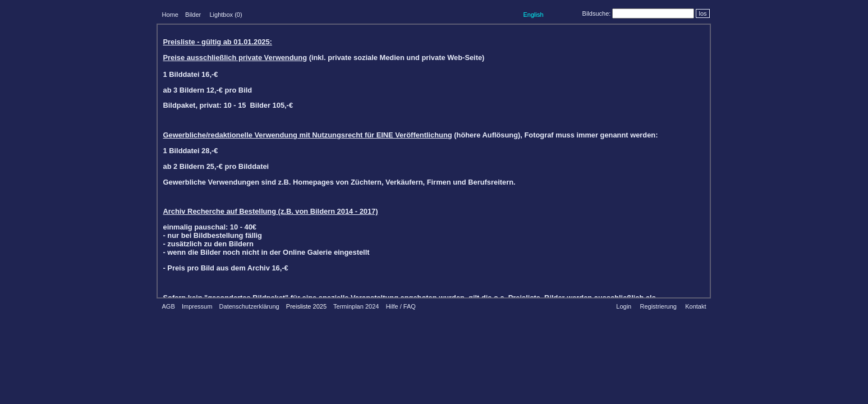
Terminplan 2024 (356, 306)
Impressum (197, 306)
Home (170, 15)
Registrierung (658, 306)
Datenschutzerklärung (249, 306)
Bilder (193, 15)
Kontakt (695, 306)
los (702, 13)
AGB (169, 306)
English (533, 15)
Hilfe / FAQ (401, 306)
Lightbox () (226, 15)
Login (624, 306)
